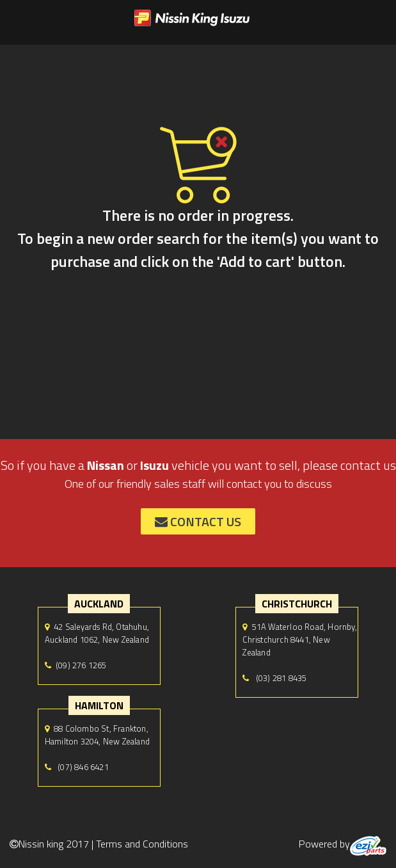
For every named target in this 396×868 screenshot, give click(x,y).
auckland (99, 604)
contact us (198, 521)
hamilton (99, 705)
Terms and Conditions (142, 844)
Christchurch (297, 604)
